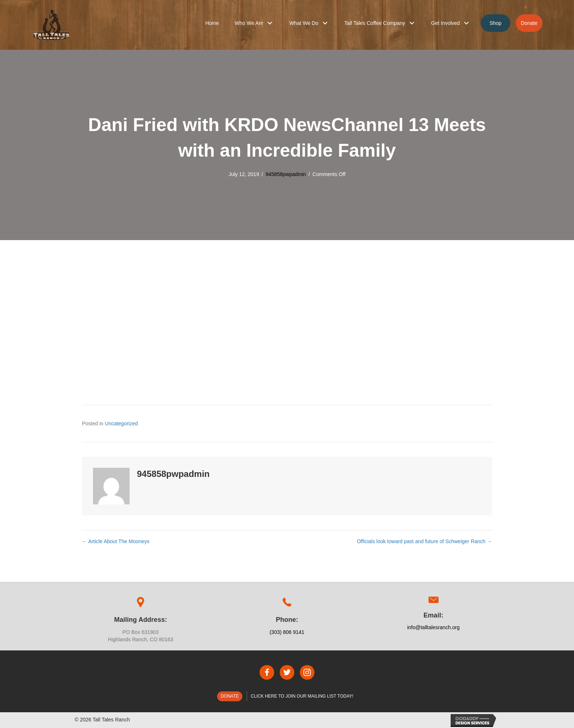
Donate (230, 696)
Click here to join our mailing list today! (302, 696)
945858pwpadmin (286, 174)
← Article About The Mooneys (116, 541)
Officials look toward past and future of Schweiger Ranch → (424, 541)
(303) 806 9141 (287, 632)
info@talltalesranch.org (433, 627)
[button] (270, 23)
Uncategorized (121, 423)
